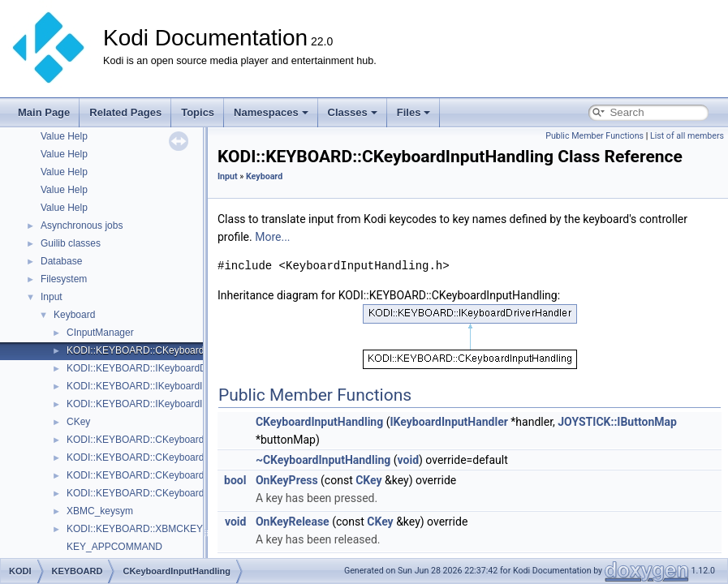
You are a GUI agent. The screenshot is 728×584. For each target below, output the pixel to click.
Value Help (64, 136)
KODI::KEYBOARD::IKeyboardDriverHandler (163, 368)
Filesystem (64, 279)
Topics (198, 112)
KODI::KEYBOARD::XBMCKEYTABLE (150, 529)
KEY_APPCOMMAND (114, 547)
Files (414, 112)
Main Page (44, 112)
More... (272, 237)
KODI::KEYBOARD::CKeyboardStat (144, 493)
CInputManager (100, 333)
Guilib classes (71, 243)
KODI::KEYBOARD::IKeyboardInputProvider (162, 404)
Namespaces (271, 112)
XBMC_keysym (100, 511)
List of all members (687, 136)
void (408, 460)
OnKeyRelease (293, 522)
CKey (78, 422)
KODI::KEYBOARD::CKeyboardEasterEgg (158, 440)
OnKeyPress (287, 480)
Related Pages (125, 112)
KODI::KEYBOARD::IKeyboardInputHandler (161, 386)
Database (61, 261)
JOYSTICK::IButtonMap (617, 422)
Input (52, 297)
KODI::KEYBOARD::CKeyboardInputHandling (165, 350)
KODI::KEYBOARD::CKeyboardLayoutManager (169, 475)
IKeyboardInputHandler (448, 422)
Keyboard (74, 315)
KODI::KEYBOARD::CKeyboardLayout (150, 457)
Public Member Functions (594, 136)
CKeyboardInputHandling (319, 422)
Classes (353, 112)
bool (235, 480)
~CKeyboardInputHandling (323, 460)
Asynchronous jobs (82, 225)
